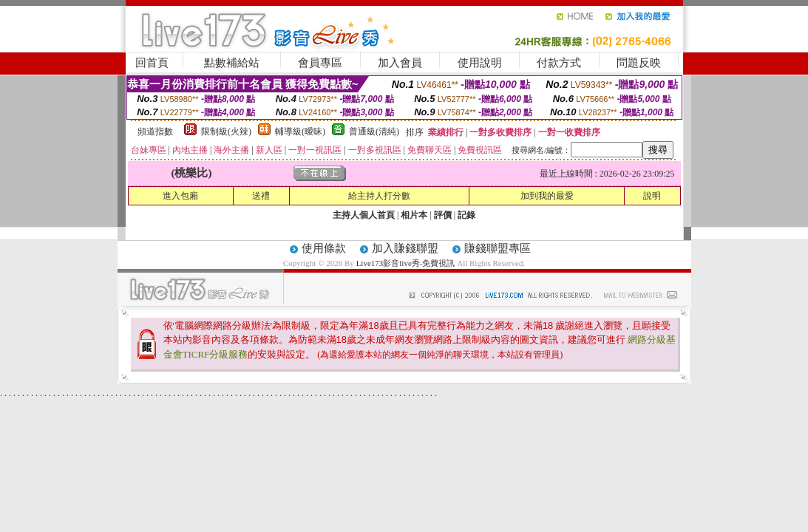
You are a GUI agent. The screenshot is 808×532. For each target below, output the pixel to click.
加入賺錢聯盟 (405, 248)
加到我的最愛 (547, 196)
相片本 (414, 215)
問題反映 (639, 63)
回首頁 (152, 63)
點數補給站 (232, 63)
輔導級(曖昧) (300, 132)
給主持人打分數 (379, 196)
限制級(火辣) (226, 132)
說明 (652, 196)
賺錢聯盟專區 (498, 248)
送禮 (261, 196)
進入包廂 (180, 196)
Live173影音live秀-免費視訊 (406, 263)
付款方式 (559, 63)
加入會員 (400, 63)
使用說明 (480, 63)
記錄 (466, 215)
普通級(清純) (374, 132)
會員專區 (320, 63)
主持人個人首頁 (364, 215)
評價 (443, 215)
